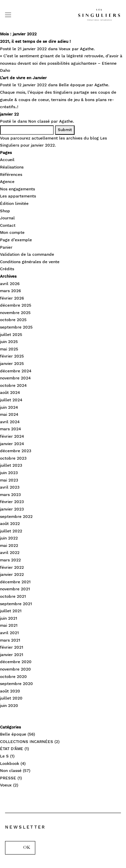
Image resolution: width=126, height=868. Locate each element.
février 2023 (12, 502)
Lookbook (10, 764)
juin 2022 (9, 538)
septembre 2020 (16, 684)
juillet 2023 (11, 465)
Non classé (39, 121)
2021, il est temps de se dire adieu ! (35, 41)
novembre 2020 (15, 669)
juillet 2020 (11, 698)
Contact (8, 225)
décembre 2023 (16, 451)
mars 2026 (10, 291)
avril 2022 (10, 553)
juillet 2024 (11, 400)
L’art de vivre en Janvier (23, 78)
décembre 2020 (16, 662)
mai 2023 (9, 480)
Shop (5, 211)
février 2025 (12, 356)
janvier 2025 (12, 364)
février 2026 (12, 298)
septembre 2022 (16, 517)
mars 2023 (10, 495)
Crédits (7, 269)
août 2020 (10, 691)
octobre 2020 (13, 677)
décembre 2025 (16, 305)
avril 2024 (10, 422)
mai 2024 (9, 414)
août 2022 (10, 524)
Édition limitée (14, 204)
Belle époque (72, 85)
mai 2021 (9, 625)
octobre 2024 (13, 385)
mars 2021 (10, 640)
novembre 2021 (15, 589)
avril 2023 (10, 487)
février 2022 (12, 567)
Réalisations (12, 167)
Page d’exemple (16, 240)
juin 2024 (9, 407)
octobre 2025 (13, 320)
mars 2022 (10, 560)
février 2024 (12, 436)
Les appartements (18, 196)
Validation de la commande (27, 254)
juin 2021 (9, 618)
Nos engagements (17, 189)
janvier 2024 (12, 444)
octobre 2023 (13, 458)
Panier (6, 247)
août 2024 (10, 393)
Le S (4, 756)
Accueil (7, 160)
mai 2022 (9, 546)
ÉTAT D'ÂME (12, 749)
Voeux (65, 49)
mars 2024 (10, 429)
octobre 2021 (13, 596)
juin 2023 (9, 473)
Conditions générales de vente (30, 262)
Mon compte (12, 232)
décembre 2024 (16, 371)
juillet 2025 (11, 335)
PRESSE (8, 778)
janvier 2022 (12, 575)
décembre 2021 (15, 582)
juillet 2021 (11, 611)
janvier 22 (9, 114)
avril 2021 (9, 633)
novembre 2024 (15, 378)
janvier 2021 (12, 655)
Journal (7, 218)
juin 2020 (9, 706)
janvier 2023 (12, 509)
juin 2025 (9, 342)
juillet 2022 (11, 531)
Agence (7, 182)
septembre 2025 (16, 327)
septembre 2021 (16, 604)
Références (11, 175)
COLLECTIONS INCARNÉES (27, 742)
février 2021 (12, 647)
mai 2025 (9, 349)
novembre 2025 (15, 313)
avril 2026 (10, 284)
